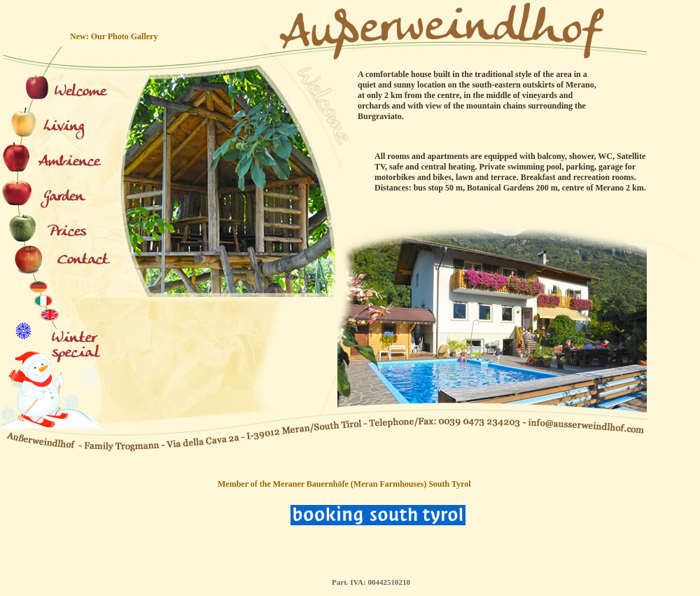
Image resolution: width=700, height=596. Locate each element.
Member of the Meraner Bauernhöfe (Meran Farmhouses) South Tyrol (344, 484)
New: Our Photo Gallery (114, 36)
